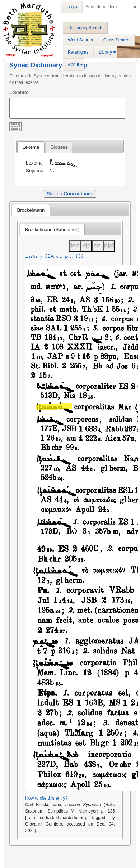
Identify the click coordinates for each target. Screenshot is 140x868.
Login (72, 7)
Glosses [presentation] (59, 147)
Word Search (80, 40)
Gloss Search (116, 40)
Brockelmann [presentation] (31, 210)
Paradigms (78, 52)
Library (105, 52)
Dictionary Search (85, 28)
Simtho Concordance (70, 194)
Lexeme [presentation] (31, 147)
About (73, 64)
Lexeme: (19, 92)
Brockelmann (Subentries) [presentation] (52, 230)
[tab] (31, 147)
